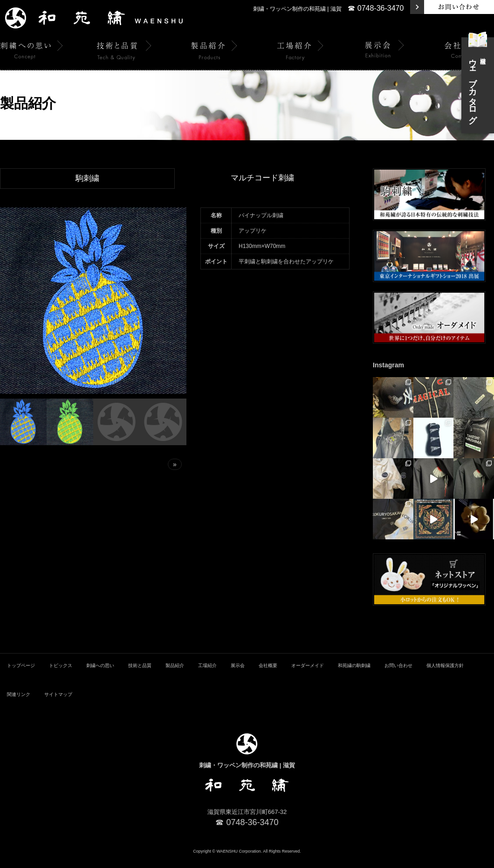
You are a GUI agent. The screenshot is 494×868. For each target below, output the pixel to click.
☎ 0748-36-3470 (376, 8)
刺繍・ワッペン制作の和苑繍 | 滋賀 (297, 9)
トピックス (61, 675)
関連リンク (19, 704)
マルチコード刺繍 (262, 178)
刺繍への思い (100, 675)
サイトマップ (58, 704)
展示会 (238, 675)
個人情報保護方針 (445, 675)
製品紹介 (175, 675)
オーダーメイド (308, 675)
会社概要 (268, 675)
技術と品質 (140, 675)
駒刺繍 (88, 179)
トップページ (21, 675)
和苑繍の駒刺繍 (354, 675)
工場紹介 (207, 675)
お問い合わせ (398, 675)
